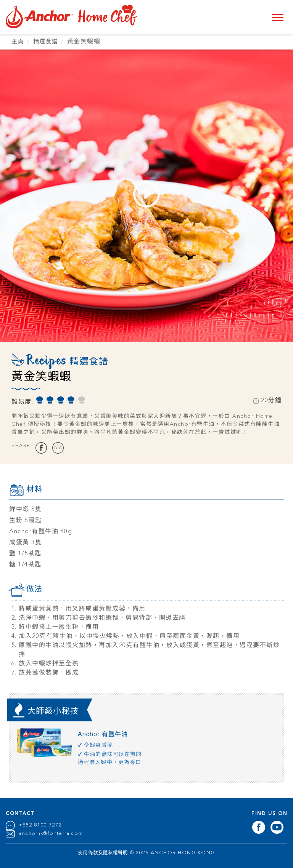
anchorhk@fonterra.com (52, 834)
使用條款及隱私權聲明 (103, 853)
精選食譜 (48, 42)
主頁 (18, 42)
